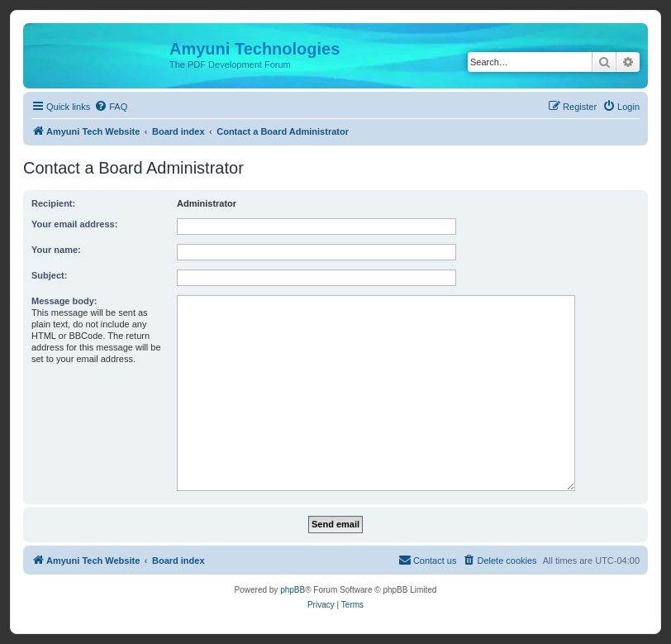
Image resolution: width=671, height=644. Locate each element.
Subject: (49, 275)
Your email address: (74, 224)
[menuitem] (111, 107)
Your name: (56, 250)
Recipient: (53, 203)
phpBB (293, 590)
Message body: (64, 301)
